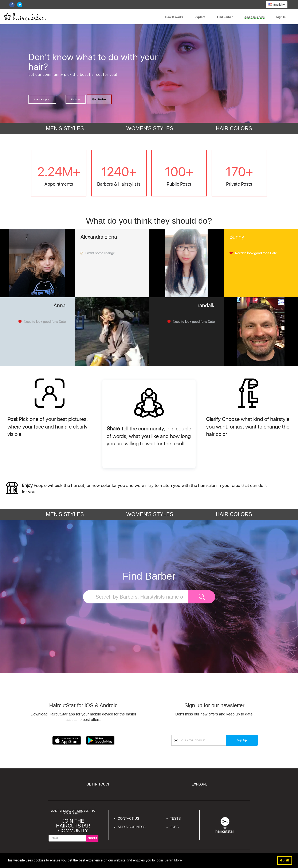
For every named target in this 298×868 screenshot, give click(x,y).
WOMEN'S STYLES (150, 128)
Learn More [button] (173, 860)
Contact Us (128, 819)
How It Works (174, 17)
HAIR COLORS (234, 128)
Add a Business (254, 17)
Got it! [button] (285, 860)
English (277, 5)
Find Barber (225, 17)
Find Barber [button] (99, 99)
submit (92, 838)
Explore (200, 17)
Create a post (42, 99)
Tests (175, 819)
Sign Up (242, 740)
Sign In (281, 17)
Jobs (174, 827)
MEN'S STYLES (65, 128)
